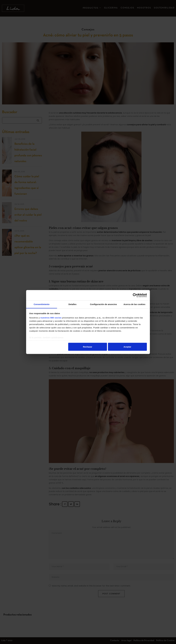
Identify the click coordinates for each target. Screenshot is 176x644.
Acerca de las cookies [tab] (134, 304)
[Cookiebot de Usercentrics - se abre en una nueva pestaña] (135, 295)
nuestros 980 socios (51, 318)
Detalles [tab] (72, 304)
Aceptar (127, 347)
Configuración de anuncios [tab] (103, 304)
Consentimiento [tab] (42, 304)
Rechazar (88, 347)
